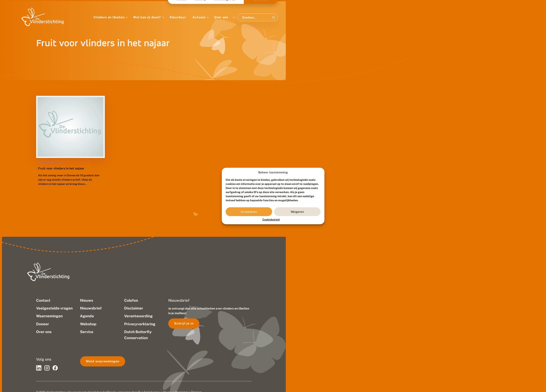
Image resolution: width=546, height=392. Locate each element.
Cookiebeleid (271, 220)
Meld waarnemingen (103, 361)
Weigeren (297, 212)
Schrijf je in (184, 323)
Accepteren (249, 212)
